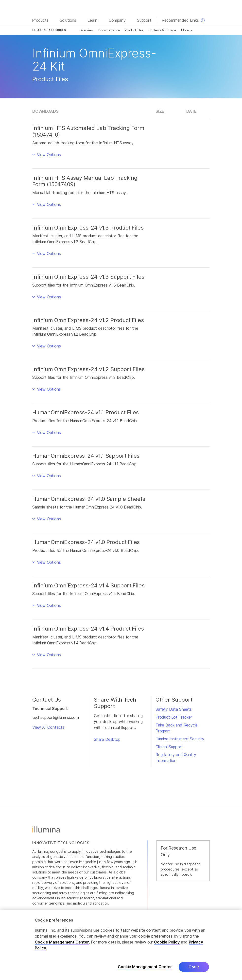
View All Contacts (48, 727)
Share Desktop (107, 739)
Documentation (109, 30)
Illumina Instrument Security (180, 739)
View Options (48, 155)
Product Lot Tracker (174, 717)
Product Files (134, 30)
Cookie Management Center (62, 942)
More (185, 30)
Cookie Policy (167, 942)
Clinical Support (169, 747)
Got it (194, 967)
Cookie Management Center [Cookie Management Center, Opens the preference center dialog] (145, 967)
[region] (121, 945)
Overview (86, 30)
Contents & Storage (162, 30)
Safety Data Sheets (174, 709)
